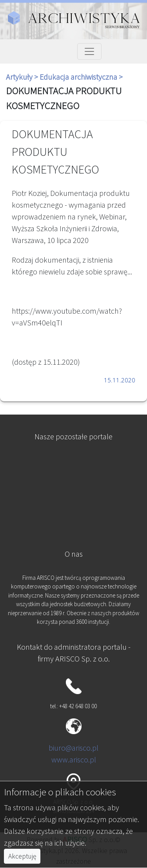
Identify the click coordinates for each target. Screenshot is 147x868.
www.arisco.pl (74, 759)
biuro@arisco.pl (73, 748)
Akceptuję (22, 856)
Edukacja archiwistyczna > (81, 77)
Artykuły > (23, 77)
